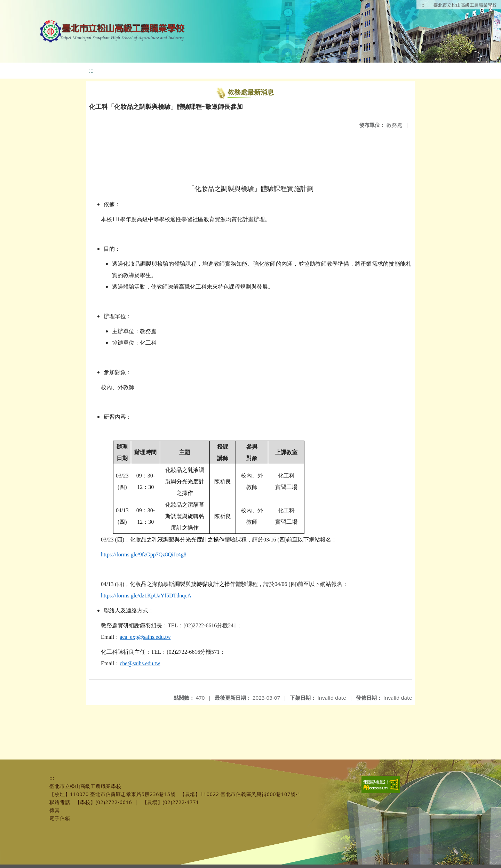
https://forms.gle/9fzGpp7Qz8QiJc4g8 (144, 554)
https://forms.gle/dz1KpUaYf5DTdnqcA (146, 596)
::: (422, 5)
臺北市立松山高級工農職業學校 (465, 5)
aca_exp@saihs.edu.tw (145, 637)
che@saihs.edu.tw (140, 663)
